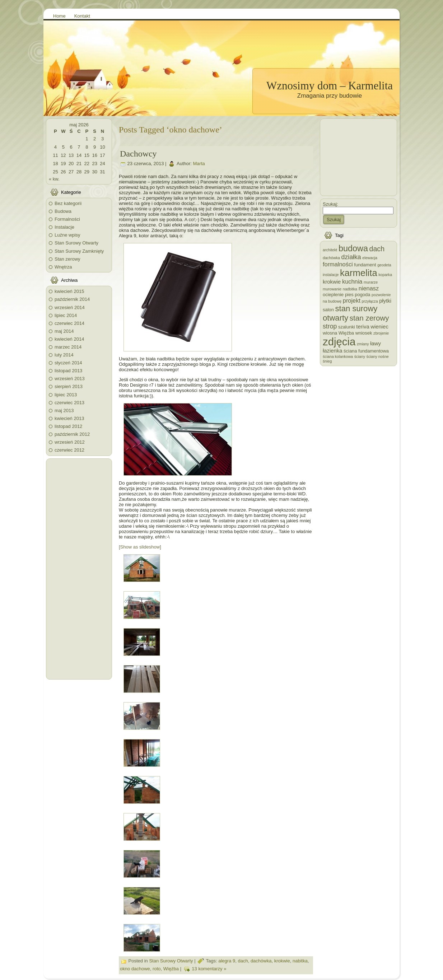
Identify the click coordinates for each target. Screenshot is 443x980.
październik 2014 (72, 299)
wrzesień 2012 (70, 442)
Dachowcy (138, 154)
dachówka (261, 961)
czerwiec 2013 (69, 403)
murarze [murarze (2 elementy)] (371, 282)
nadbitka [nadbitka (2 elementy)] (350, 289)
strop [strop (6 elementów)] (330, 326)
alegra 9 (227, 961)
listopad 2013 (68, 371)
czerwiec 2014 (69, 323)
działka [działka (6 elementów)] (351, 257)
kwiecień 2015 (69, 291)
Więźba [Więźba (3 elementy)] (346, 333)
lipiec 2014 (66, 315)
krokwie (282, 961)
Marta (199, 164)
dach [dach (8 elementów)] (377, 249)
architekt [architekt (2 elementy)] (330, 250)
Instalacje (64, 227)
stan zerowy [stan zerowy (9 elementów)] (369, 318)
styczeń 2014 (68, 363)
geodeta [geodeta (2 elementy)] (384, 265)
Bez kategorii (68, 203)
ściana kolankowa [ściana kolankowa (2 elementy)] (338, 356)
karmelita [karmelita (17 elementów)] (359, 273)
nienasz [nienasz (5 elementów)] (369, 288)
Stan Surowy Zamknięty (79, 251)
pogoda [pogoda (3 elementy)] (362, 295)
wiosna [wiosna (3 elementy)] (330, 333)
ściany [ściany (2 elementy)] (360, 356)
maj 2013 (64, 410)
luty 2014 (64, 355)
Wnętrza (63, 267)
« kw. (54, 179)
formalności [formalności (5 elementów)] (338, 264)
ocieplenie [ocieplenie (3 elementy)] (333, 295)
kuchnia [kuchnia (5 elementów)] (352, 281)
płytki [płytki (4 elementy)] (385, 301)
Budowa (63, 211)
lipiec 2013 (66, 395)
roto (157, 969)
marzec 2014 (68, 347)
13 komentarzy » (209, 969)
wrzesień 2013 (70, 379)
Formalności (67, 219)
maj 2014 (64, 331)
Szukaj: (330, 204)
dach (243, 961)
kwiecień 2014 (69, 339)
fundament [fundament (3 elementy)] (365, 265)
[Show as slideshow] (140, 547)
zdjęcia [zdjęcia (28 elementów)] (339, 342)
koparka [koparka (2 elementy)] (385, 275)
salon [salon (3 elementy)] (328, 310)
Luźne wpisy (67, 235)
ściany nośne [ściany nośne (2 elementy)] (378, 356)
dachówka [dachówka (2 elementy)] (331, 258)
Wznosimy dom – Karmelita (330, 86)
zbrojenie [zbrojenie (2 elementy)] (381, 333)
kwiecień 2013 (69, 418)
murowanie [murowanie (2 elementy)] (332, 289)
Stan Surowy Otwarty (76, 243)
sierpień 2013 (69, 386)
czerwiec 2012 (69, 450)
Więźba (171, 969)
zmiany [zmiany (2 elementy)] (363, 344)
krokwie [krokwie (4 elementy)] (332, 282)
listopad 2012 (68, 426)
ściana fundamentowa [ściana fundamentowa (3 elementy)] (366, 351)
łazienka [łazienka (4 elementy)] (332, 351)
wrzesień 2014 (70, 307)
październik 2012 (72, 434)
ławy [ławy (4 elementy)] (376, 344)
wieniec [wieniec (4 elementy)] (379, 327)
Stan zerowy (67, 259)
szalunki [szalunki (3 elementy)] (347, 327)
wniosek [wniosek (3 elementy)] (364, 333)
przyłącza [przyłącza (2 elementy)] (370, 301)
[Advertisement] (79, 569)
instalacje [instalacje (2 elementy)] (331, 275)
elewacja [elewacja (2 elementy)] (370, 258)
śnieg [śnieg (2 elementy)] (327, 361)
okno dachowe (135, 969)
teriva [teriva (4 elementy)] (363, 327)
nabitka (300, 961)
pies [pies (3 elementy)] (349, 295)
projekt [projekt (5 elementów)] (352, 300)
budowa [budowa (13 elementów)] (353, 248)
